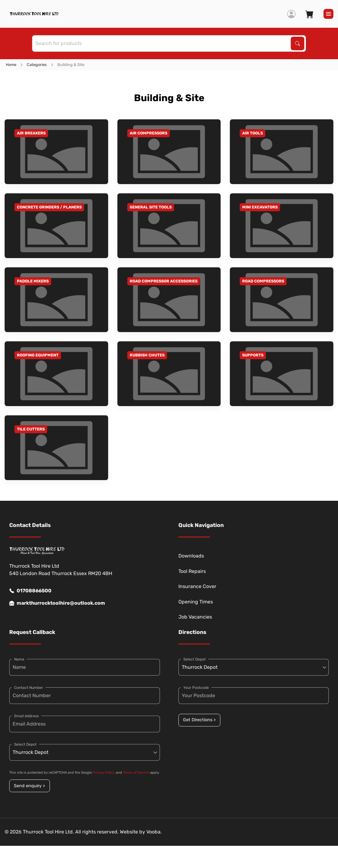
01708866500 (30, 591)
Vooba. (154, 832)
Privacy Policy (104, 773)
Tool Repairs (192, 571)
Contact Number (29, 688)
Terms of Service (136, 773)
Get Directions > (199, 720)
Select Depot (25, 744)
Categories (37, 65)
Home (11, 65)
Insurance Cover (197, 586)
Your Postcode (196, 688)
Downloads (191, 556)
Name (19, 659)
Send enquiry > (29, 786)
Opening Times (196, 602)
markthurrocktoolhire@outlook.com (57, 603)
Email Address (26, 716)
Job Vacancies (195, 617)
